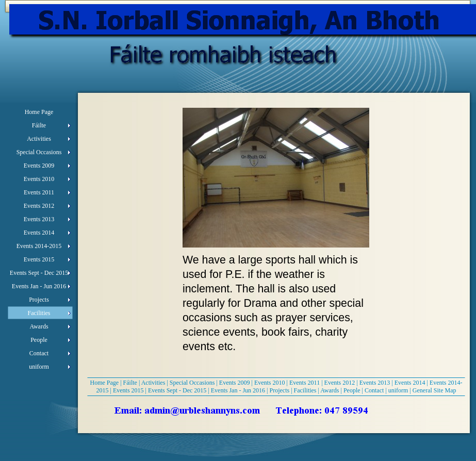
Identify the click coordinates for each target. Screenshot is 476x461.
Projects (279, 390)
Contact (374, 390)
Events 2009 (235, 383)
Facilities (305, 390)
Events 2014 (410, 383)
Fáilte (130, 383)
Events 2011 (305, 383)
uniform (398, 390)
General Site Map (434, 390)
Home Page (105, 383)
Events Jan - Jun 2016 (238, 390)
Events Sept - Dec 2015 (177, 390)
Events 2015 (128, 390)
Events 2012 (340, 383)
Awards (330, 390)
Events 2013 (375, 383)
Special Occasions (192, 383)
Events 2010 (270, 383)
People (352, 390)
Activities (153, 383)
